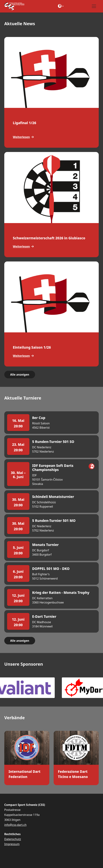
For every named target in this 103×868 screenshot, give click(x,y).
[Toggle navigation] (94, 6)
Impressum (12, 844)
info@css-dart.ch (15, 825)
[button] (61, 6)
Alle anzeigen (20, 375)
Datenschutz (13, 839)
